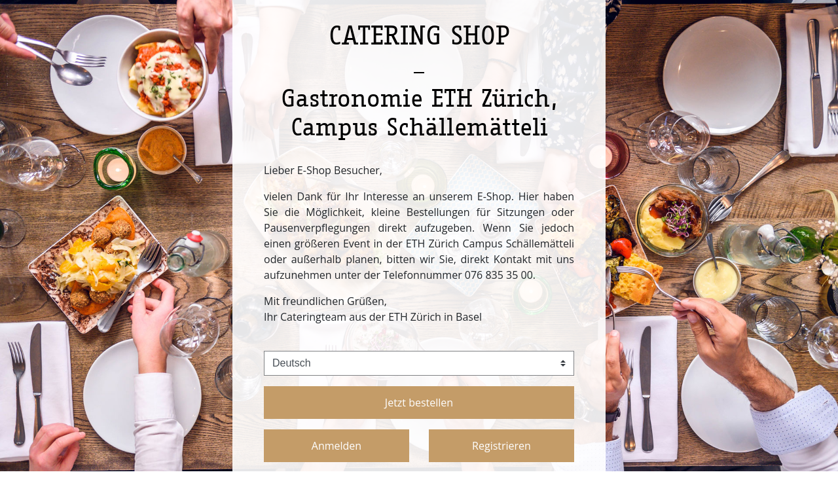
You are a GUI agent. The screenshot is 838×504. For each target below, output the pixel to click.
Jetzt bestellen (419, 403)
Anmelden (337, 446)
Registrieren (501, 446)
